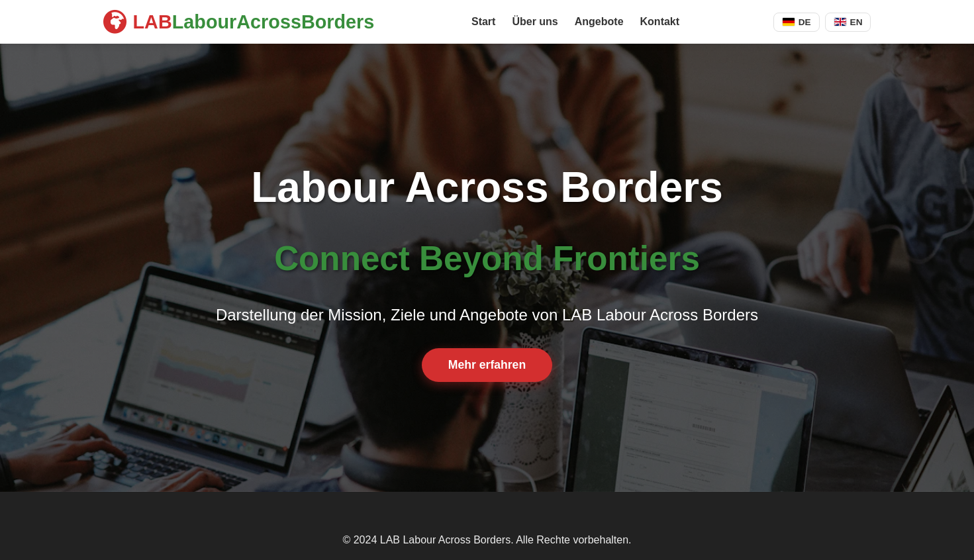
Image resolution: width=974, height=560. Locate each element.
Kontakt (660, 22)
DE (797, 22)
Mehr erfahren (487, 365)
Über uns (535, 22)
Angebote (599, 22)
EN (848, 22)
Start (483, 22)
